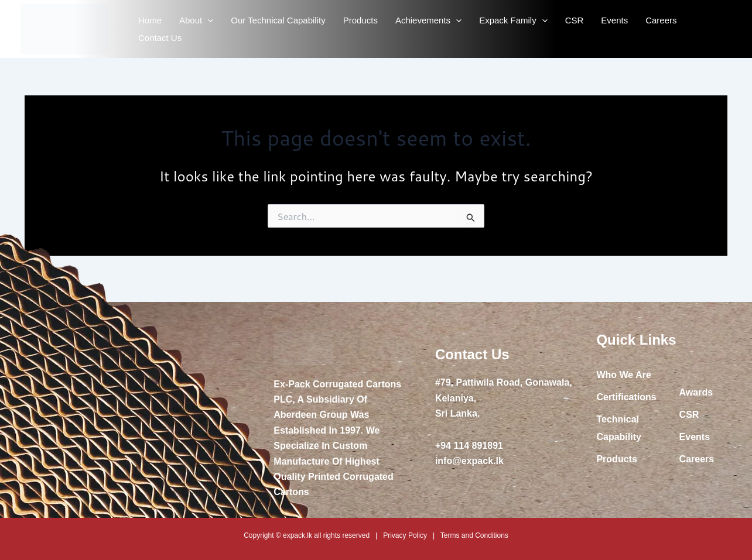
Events (614, 20)
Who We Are (623, 375)
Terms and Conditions (474, 535)
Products (360, 20)
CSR (575, 20)
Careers (661, 20)
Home (150, 20)
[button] (208, 20)
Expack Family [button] (513, 20)
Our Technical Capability (278, 20)
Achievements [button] (428, 20)
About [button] (196, 20)
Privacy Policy (405, 535)
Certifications (626, 397)
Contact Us (160, 38)
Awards (696, 392)
